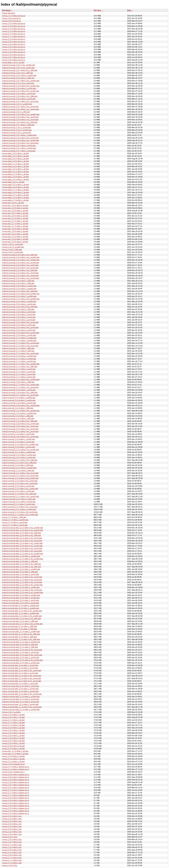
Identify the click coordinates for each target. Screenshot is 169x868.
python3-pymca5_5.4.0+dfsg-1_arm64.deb (19, 403)
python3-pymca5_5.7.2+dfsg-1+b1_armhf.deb (20, 395)
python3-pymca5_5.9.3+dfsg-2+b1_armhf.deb (20, 138)
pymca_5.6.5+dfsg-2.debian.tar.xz (16, 777)
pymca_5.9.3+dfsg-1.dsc (12, 834)
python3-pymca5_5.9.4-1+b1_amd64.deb (19, 65)
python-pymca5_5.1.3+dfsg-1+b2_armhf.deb (20, 512)
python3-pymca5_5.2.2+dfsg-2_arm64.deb (19, 509)
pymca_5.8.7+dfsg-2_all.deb (13, 741)
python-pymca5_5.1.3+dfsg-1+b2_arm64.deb (20, 515)
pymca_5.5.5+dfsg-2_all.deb (13, 738)
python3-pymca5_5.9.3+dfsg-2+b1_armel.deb (20, 143)
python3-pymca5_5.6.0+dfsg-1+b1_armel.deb (20, 268)
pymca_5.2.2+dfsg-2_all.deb (13, 759)
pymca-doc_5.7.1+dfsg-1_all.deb (15, 226)
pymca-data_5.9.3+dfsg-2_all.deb (15, 185)
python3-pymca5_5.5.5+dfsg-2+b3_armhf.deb (20, 328)
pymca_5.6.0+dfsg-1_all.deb (13, 736)
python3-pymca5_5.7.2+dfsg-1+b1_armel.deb (20, 387)
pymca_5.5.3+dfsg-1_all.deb (13, 743)
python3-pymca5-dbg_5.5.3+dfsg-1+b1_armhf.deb (22, 538)
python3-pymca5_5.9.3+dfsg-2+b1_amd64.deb (21, 114)
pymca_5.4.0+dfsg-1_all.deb (13, 756)
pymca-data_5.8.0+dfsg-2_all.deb (15, 187)
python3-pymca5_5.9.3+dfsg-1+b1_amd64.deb (21, 86)
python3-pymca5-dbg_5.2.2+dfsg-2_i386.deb (20, 647)
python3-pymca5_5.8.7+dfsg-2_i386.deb (18, 125)
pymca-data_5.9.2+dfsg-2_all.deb (15, 166)
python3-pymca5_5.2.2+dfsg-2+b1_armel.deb (20, 429)
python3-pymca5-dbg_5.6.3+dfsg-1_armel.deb (21, 603)
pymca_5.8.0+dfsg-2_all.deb (13, 746)
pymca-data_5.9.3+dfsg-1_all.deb (15, 159)
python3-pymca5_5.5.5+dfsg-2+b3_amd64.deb (21, 294)
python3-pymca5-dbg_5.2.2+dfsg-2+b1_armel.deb (22, 580)
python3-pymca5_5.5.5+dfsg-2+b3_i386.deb (20, 307)
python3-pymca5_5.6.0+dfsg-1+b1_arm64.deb (21, 263)
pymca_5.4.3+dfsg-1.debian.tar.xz (16, 811)
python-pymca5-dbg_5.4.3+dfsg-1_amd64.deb (21, 606)
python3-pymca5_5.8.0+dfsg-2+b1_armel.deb (20, 426)
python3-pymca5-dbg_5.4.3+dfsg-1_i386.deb (20, 645)
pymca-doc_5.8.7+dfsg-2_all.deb (15, 213)
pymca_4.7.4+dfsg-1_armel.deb (15, 522)
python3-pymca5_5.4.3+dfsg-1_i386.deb (18, 419)
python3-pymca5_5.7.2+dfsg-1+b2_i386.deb (20, 291)
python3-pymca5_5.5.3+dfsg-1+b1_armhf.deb (20, 273)
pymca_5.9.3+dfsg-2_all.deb (13, 715)
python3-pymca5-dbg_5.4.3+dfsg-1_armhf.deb (21, 686)
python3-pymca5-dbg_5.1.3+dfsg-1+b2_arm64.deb (22, 624)
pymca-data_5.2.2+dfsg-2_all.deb (15, 172)
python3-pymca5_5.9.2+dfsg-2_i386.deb (18, 78)
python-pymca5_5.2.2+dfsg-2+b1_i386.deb (19, 463)
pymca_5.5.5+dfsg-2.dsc (12, 826)
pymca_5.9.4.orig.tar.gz (11, 21)
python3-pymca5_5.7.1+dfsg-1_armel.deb (19, 374)
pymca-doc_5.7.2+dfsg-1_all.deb (15, 221)
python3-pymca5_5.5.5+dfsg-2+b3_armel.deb (20, 322)
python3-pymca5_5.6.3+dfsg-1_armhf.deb (19, 317)
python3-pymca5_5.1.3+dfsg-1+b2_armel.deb (20, 473)
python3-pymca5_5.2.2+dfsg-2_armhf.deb (19, 502)
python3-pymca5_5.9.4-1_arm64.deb (17, 130)
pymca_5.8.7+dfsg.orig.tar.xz (14, 57)
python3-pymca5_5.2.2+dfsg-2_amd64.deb (19, 468)
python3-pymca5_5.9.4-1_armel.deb (17, 133)
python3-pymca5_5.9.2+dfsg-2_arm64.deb (19, 88)
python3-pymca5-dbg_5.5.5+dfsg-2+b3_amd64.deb (23, 593)
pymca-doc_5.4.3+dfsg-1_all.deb (15, 237)
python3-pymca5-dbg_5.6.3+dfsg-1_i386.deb (20, 572)
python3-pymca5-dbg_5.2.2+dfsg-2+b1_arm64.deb (22, 585)
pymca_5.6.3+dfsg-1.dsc (12, 824)
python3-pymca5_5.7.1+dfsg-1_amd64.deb (19, 341)
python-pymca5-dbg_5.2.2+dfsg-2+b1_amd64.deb (22, 611)
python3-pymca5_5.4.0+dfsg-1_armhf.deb (19, 390)
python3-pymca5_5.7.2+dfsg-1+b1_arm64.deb (21, 385)
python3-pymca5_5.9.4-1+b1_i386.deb (17, 73)
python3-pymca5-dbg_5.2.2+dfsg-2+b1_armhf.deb (22, 577)
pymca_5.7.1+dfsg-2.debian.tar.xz (16, 793)
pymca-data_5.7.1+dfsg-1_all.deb (15, 190)
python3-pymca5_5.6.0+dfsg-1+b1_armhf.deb (20, 265)
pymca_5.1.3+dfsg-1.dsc (12, 852)
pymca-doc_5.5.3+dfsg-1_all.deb (15, 218)
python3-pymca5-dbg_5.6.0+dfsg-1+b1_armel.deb (22, 551)
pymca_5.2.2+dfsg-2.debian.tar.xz (16, 813)
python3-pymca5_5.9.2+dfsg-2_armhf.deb (19, 99)
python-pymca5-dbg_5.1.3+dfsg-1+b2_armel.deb (22, 678)
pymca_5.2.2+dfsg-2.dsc (12, 832)
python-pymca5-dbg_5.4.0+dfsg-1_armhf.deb (20, 665)
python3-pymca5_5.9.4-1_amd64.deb (17, 104)
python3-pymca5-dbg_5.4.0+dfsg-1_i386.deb (20, 561)
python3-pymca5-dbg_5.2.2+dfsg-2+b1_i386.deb (22, 564)
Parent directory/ (9, 13)
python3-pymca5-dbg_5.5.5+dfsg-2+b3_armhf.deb (22, 655)
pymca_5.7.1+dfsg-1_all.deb (13, 725)
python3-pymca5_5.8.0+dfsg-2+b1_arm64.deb (21, 424)
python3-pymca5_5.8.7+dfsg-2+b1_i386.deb (20, 70)
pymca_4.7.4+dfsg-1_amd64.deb (15, 520)
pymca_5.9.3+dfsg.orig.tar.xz (14, 60)
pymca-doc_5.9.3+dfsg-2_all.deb (15, 208)
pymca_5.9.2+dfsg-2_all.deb (13, 733)
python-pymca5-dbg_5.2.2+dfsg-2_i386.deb (19, 637)
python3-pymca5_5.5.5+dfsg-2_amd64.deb (19, 296)
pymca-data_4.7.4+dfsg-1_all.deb (15, 200)
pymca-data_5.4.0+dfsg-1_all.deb (15, 177)
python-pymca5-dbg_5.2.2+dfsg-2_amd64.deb (21, 613)
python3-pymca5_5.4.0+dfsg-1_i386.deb (18, 382)
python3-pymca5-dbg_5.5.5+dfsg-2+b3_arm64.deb (22, 660)
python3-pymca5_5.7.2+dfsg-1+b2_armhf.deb (20, 354)
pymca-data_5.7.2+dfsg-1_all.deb (15, 164)
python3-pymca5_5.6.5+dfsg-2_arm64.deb (19, 302)
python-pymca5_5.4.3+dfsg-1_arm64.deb (19, 439)
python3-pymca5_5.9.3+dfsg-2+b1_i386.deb (20, 122)
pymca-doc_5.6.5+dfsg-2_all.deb (15, 231)
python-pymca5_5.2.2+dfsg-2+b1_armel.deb (20, 481)
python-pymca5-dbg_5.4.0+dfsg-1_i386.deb (19, 629)
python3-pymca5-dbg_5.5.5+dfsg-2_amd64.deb (21, 595)
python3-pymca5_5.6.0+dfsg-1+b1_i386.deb (20, 255)
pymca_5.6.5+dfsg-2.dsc (12, 850)
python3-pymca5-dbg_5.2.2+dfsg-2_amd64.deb (21, 642)
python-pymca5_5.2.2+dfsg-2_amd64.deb (19, 452)
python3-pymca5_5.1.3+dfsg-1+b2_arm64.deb (21, 497)
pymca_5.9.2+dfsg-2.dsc (12, 839)
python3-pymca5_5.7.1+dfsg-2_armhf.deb (19, 369)
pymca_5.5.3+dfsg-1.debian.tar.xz (16, 808)
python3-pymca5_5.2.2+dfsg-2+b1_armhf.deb (20, 432)
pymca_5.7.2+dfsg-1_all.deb (13, 720)
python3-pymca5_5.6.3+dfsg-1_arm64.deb (19, 304)
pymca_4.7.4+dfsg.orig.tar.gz (14, 16)
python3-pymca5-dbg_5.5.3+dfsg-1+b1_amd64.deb (23, 528)
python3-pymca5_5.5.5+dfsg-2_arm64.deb (19, 335)
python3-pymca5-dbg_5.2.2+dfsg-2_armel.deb (21, 702)
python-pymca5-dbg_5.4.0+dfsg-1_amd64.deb (21, 608)
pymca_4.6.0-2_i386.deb (12, 250)
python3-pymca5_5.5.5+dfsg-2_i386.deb (18, 309)
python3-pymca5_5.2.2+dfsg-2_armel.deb (19, 499)
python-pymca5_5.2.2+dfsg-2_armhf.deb (18, 491)
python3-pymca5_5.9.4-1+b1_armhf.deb (18, 83)
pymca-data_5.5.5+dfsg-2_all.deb (15, 153)
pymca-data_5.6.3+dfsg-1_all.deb (15, 169)
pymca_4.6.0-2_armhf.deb (13, 252)
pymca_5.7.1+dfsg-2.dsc (12, 860)
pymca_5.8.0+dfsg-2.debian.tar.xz (16, 775)
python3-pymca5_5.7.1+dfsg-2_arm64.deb (19, 359)
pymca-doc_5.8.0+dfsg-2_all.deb (15, 216)
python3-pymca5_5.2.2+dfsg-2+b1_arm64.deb (21, 450)
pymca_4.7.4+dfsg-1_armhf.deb (15, 525)
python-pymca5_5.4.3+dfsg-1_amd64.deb (19, 398)
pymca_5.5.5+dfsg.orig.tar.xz (14, 55)
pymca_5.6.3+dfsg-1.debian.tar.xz (16, 798)
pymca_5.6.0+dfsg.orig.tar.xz (14, 47)
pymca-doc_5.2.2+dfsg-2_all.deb (15, 754)
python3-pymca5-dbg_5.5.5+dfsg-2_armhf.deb (21, 658)
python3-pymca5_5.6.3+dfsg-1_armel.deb (19, 320)
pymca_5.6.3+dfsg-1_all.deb (13, 730)
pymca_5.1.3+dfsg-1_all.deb (13, 762)
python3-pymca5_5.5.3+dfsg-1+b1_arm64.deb (21, 278)
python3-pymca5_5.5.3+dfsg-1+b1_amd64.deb (21, 260)
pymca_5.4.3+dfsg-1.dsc (12, 819)
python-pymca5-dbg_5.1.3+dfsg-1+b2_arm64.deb (22, 707)
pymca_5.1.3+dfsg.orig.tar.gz (14, 31)
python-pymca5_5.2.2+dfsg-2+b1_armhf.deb (20, 484)
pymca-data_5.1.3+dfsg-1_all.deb (15, 174)
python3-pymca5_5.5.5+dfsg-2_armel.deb (19, 325)
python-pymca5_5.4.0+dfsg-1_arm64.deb (19, 447)
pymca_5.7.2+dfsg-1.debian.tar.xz (16, 790)
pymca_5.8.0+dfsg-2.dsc (12, 855)
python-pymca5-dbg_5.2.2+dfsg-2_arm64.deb (20, 704)
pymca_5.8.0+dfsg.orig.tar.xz (14, 52)
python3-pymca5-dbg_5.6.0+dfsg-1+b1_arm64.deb (22, 546)
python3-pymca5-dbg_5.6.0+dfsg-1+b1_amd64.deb (23, 530)
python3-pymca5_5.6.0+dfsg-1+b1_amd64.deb (21, 257)
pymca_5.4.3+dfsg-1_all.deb (13, 749)
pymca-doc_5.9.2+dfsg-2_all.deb (15, 205)
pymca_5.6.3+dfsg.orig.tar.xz (14, 44)
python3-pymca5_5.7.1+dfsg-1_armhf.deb (19, 372)
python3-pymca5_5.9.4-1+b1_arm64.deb (18, 68)
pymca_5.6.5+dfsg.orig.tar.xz (14, 42)
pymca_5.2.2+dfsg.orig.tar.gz (14, 29)
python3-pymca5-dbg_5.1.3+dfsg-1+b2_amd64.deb (23, 559)
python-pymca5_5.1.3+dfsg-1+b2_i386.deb (19, 494)
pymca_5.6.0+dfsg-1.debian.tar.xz (16, 800)
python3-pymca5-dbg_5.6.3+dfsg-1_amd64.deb (21, 569)
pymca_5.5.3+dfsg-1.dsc (12, 829)
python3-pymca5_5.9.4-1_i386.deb (16, 112)
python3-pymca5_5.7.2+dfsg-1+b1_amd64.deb (21, 364)
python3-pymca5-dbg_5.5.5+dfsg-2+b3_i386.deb (22, 619)
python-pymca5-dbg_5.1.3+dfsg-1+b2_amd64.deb (22, 616)
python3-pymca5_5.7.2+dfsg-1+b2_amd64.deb (21, 299)
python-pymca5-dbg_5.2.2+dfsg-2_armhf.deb (20, 673)
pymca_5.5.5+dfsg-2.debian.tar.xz (16, 806)
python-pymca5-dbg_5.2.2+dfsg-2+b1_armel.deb (22, 681)
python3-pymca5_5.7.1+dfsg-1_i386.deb (18, 351)
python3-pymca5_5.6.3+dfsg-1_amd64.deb (19, 289)
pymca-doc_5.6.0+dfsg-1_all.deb (15, 239)
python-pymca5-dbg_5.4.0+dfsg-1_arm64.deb (20, 689)
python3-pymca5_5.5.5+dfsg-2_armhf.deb (19, 330)
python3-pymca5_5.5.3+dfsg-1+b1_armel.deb (20, 276)
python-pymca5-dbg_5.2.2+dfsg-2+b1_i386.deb (21, 634)
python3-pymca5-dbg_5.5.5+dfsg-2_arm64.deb (21, 663)
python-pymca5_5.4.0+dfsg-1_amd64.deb (19, 400)
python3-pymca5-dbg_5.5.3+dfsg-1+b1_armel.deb (22, 541)
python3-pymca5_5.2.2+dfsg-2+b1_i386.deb (20, 421)
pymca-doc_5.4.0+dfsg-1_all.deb (15, 242)
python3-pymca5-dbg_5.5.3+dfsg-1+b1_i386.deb (22, 533)
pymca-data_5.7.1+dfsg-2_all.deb (15, 195)
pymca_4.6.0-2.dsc (10, 865)
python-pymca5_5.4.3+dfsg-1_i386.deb (18, 408)
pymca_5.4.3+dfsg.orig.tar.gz (14, 23)
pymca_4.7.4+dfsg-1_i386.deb (14, 517)
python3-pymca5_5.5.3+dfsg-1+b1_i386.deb (20, 270)
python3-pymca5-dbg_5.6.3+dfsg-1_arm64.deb (21, 598)
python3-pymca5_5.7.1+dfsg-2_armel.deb (19, 377)
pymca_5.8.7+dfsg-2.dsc (12, 842)
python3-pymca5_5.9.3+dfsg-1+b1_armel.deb (20, 120)
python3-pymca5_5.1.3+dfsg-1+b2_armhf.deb (20, 476)
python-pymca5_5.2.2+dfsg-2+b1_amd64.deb (20, 445)
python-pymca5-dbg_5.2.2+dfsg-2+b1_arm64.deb (22, 694)
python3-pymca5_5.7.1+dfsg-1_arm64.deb (19, 361)
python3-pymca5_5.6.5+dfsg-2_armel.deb (19, 315)
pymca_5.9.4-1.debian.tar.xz (13, 772)
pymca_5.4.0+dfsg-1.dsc (12, 816)
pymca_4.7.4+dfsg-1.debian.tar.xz (16, 767)
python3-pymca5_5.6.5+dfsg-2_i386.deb (18, 281)
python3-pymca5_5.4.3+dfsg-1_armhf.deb (19, 458)
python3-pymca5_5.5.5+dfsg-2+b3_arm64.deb (21, 333)
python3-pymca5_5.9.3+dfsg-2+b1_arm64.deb (21, 140)
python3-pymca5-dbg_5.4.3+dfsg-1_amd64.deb (21, 632)
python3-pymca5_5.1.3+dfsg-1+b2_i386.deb (20, 460)
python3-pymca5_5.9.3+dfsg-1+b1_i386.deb (20, 96)
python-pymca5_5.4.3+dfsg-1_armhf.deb (18, 434)
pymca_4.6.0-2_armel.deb (13, 244)
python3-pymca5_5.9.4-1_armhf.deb (17, 127)
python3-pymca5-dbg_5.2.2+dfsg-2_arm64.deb (21, 710)
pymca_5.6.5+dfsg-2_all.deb (13, 728)
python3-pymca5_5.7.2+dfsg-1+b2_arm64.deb (21, 343)
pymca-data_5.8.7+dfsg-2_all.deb (15, 156)
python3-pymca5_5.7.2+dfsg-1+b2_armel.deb (20, 346)
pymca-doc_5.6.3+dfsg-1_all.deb (15, 234)
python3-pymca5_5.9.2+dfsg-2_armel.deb (19, 94)
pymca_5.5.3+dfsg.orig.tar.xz (14, 39)
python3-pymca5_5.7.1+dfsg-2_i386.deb (18, 348)
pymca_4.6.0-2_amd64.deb (13, 247)
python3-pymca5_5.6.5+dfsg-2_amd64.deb (19, 286)
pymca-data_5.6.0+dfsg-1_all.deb (15, 161)
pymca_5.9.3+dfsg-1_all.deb (13, 717)
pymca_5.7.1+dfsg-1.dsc (12, 845)
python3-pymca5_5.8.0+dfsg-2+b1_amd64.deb (21, 406)
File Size (97, 10)
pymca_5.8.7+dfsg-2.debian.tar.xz (16, 785)
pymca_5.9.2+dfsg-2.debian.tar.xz (16, 788)
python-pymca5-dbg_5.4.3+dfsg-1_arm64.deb (20, 691)
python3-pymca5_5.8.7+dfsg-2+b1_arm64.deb (21, 91)
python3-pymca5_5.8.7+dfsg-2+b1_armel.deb (20, 101)
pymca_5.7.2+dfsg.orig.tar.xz (14, 34)
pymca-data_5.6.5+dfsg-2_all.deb (15, 192)
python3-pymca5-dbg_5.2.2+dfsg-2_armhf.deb (21, 699)
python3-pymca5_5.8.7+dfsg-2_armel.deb (19, 151)
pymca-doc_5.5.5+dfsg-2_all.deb (15, 229)
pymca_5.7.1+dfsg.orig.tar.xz (14, 36)
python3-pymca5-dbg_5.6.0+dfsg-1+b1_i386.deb (22, 535)
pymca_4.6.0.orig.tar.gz (11, 18)
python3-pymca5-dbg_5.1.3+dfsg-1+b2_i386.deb (22, 567)
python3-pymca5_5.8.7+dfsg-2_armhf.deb (19, 146)
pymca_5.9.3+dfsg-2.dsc (12, 847)
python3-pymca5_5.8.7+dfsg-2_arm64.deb (19, 148)
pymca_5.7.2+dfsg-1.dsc (12, 858)
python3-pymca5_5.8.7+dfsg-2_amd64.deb (19, 135)
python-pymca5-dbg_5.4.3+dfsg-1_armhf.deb (20, 668)
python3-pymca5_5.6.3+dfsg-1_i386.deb (18, 283)
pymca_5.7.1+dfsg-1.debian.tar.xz (16, 795)
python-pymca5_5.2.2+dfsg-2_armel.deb (18, 486)
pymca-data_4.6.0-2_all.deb (13, 62)
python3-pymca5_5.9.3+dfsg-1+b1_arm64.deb (21, 109)
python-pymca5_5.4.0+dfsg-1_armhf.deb (18, 442)
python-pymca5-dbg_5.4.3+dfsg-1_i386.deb (19, 626)
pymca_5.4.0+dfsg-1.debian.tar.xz (16, 803)
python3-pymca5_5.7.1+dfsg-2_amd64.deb (19, 338)
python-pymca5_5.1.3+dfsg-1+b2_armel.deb (20, 507)
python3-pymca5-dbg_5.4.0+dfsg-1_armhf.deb (21, 574)
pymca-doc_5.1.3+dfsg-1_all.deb (15, 751)
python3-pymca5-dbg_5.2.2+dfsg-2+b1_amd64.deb (23, 554)
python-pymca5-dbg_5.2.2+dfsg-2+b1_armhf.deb (22, 671)
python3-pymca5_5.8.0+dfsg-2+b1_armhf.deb (20, 437)
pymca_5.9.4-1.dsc (10, 837)
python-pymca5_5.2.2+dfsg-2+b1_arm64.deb (20, 489)
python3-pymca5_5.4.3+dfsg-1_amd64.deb (19, 413)
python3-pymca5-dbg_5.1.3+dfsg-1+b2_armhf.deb (22, 582)
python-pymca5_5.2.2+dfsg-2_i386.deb (18, 465)
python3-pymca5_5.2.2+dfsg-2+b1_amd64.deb (21, 380)
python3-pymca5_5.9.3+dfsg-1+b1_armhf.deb (20, 117)
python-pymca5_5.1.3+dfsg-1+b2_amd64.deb (20, 478)
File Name (6, 10)
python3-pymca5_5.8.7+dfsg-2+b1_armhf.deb (20, 107)
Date (129, 10)
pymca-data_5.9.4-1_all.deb (13, 182)
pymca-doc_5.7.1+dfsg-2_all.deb (15, 224)
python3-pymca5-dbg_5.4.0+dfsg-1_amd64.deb (21, 556)
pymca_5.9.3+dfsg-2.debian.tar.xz (16, 780)
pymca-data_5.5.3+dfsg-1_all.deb (15, 179)
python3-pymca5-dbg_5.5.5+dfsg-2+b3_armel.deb (22, 650)
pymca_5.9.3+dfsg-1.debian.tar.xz (16, 782)
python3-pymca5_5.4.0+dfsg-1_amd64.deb (19, 356)
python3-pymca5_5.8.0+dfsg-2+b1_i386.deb (20, 393)
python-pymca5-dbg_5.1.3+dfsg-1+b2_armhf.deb (22, 676)
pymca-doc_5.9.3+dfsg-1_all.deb (15, 211)
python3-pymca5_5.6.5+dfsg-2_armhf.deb (19, 312)
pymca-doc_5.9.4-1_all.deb (13, 203)
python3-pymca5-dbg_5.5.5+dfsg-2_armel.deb (21, 652)
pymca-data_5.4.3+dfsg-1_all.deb (15, 198)
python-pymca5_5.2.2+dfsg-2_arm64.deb (19, 504)
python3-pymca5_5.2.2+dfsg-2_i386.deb (18, 471)
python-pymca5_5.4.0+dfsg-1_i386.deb (18, 416)
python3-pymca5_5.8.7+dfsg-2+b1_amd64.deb (21, 81)
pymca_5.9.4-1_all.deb (11, 712)
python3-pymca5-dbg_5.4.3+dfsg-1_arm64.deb (21, 697)
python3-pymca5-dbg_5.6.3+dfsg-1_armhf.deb (21, 600)
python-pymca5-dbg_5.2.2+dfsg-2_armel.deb (20, 684)
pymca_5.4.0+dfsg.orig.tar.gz (14, 26)
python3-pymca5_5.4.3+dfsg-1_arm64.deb (19, 455)
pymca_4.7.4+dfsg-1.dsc (12, 863)
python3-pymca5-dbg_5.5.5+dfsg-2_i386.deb (20, 621)
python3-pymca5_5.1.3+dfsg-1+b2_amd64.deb (21, 411)
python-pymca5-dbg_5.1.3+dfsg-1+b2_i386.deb (21, 639)
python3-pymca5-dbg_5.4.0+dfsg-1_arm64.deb (21, 587)
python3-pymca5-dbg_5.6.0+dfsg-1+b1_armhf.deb (22, 548)
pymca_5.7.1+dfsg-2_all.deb (13, 723)
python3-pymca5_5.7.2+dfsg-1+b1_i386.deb (20, 367)
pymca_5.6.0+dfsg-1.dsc (12, 821)
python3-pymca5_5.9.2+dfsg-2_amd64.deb (19, 75)
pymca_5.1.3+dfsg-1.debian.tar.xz (16, 769)
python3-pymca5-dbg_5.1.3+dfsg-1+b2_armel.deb (22, 590)
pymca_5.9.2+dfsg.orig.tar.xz (14, 49)
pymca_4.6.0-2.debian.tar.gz (13, 764)
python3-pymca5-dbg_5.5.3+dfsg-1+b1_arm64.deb (22, 543)
